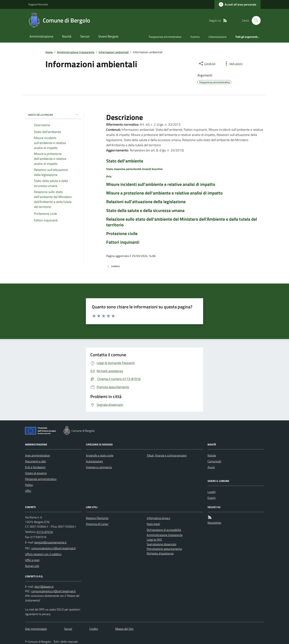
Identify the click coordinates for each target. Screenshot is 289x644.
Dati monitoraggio (36, 629)
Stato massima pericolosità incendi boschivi (134, 169)
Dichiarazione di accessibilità (164, 530)
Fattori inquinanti (123, 242)
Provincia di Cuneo (97, 524)
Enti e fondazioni (35, 467)
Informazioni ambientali (114, 52)
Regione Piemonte (38, 4)
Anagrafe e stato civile (100, 455)
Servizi (85, 36)
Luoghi (212, 492)
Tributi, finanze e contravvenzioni (167, 455)
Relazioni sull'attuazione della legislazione (146, 202)
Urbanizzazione (217, 37)
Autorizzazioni (94, 461)
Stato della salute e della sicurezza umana (145, 210)
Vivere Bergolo (108, 36)
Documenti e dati (35, 461)
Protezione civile (122, 233)
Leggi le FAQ (154, 540)
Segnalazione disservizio (161, 544)
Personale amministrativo (41, 479)
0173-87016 (45, 532)
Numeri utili (32, 566)
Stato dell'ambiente (125, 161)
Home (49, 52)
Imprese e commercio (99, 467)
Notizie (212, 455)
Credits (94, 629)
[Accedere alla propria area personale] (237, 4)
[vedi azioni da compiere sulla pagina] (233, 64)
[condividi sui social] (207, 64)
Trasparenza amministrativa (165, 37)
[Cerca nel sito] (255, 20)
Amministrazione (41, 36)
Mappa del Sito (124, 629)
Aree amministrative (38, 455)
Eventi (211, 498)
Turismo (195, 37)
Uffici (28, 491)
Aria (109, 176)
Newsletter (214, 523)
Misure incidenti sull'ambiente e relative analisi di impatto (161, 184)
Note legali (153, 524)
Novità (67, 36)
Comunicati (214, 461)
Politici (29, 485)
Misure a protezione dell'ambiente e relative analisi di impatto (164, 193)
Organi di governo (36, 473)
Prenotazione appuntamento (164, 549)
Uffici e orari (32, 560)
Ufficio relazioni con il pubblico (43, 554)
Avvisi (211, 467)
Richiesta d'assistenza (160, 553)
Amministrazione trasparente (76, 52)
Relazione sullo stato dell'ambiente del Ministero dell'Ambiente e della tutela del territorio (182, 222)
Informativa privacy (159, 518)
